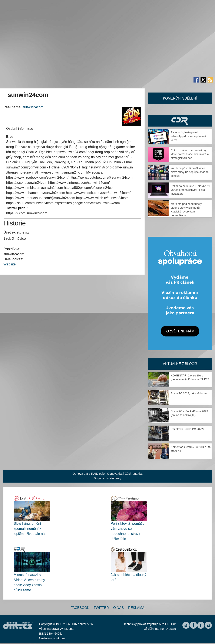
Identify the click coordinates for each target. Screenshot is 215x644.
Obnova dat (115, 474)
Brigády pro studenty (107, 478)
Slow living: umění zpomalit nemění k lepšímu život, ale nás (30, 529)
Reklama (136, 608)
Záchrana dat (134, 474)
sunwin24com (33, 107)
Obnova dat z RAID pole (89, 474)
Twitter (101, 608)
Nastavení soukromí (52, 638)
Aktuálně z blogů (180, 364)
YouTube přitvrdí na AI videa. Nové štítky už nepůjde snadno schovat (190, 172)
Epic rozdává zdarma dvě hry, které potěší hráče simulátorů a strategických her (190, 154)
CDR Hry (180, 121)
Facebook (80, 608)
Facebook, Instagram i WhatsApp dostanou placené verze (188, 136)
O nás (119, 608)
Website (10, 264)
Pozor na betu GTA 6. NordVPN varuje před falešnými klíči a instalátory (190, 190)
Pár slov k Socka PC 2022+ (188, 429)
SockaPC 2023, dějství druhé (189, 393)
